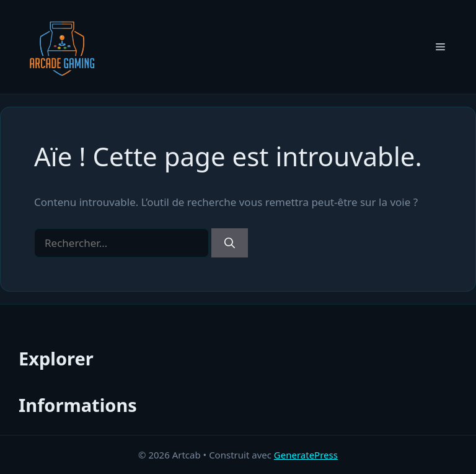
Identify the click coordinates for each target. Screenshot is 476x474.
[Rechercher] (230, 243)
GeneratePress (306, 455)
